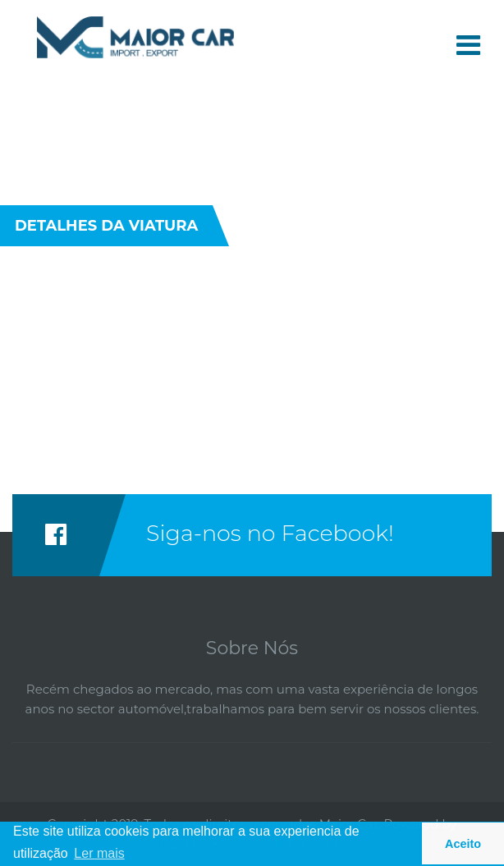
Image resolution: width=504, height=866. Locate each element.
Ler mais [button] (99, 853)
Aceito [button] (463, 844)
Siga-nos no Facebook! (270, 533)
